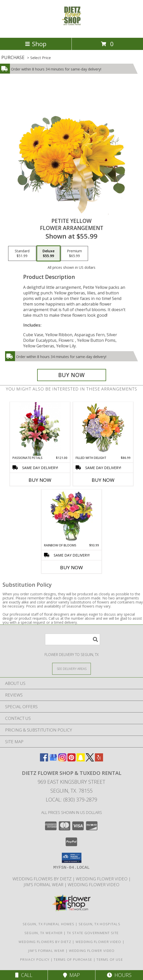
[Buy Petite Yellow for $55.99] (72, 375)
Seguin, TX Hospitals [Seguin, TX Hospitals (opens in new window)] (99, 924)
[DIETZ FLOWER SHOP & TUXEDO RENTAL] (72, 30)
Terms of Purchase (73, 959)
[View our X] (90, 760)
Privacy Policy (35, 959)
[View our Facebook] (44, 760)
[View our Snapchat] (81, 760)
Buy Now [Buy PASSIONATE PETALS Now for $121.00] (40, 480)
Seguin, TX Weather (44, 933)
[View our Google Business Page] (53, 760)
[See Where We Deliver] (71, 669)
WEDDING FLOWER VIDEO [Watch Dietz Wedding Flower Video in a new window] (102, 879)
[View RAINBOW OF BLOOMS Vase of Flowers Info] (72, 516)
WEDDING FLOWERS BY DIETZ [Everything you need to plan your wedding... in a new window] (42, 879)
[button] (72, 858)
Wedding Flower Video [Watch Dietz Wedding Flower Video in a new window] (94, 885)
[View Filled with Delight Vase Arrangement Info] (103, 429)
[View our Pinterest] (71, 760)
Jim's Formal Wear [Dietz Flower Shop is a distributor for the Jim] (44, 885)
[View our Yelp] (99, 760)
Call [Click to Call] (24, 975)
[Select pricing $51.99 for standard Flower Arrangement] (22, 254)
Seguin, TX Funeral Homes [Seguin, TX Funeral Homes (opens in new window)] (48, 924)
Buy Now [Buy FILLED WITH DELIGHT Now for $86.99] (103, 480)
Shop (36, 44)
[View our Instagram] (62, 760)
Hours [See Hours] (119, 975)
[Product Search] (73, 639)
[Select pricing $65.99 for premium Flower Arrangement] (74, 254)
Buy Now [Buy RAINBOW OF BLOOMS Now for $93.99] (71, 567)
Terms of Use (110, 959)
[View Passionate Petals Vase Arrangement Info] (40, 429)
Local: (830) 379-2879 (71, 800)
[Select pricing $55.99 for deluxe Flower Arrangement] (48, 254)
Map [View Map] (71, 975)
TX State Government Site (93, 933)
